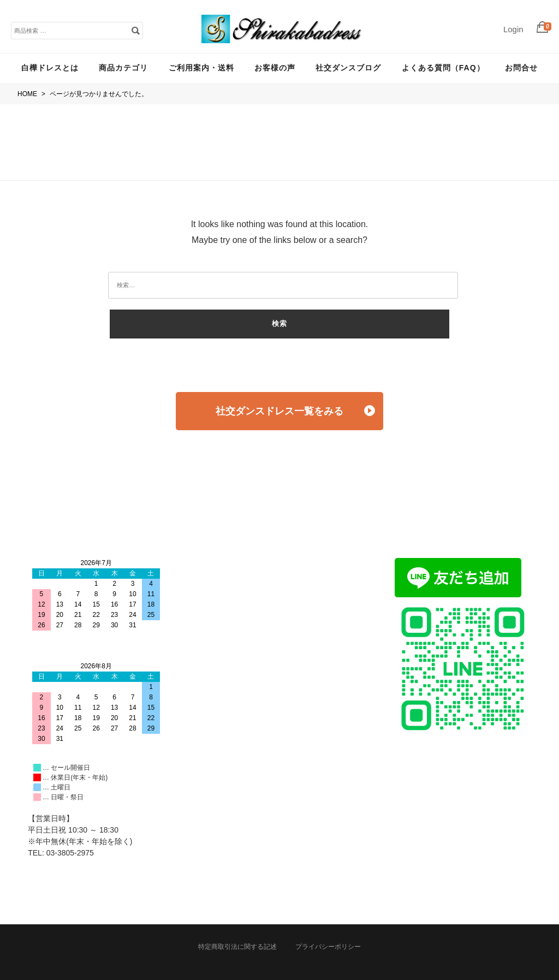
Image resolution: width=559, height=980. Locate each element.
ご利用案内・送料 (201, 68)
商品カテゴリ (123, 68)
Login (513, 29)
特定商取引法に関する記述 (237, 947)
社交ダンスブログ (348, 68)
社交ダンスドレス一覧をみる (295, 411)
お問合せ (521, 68)
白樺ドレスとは (50, 68)
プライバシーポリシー (328, 947)
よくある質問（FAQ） (443, 68)
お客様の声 (275, 68)
